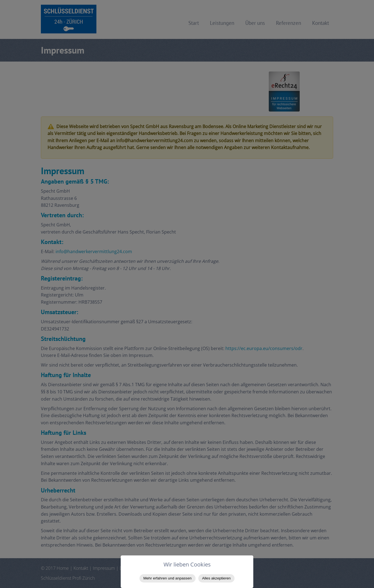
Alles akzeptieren (217, 578)
